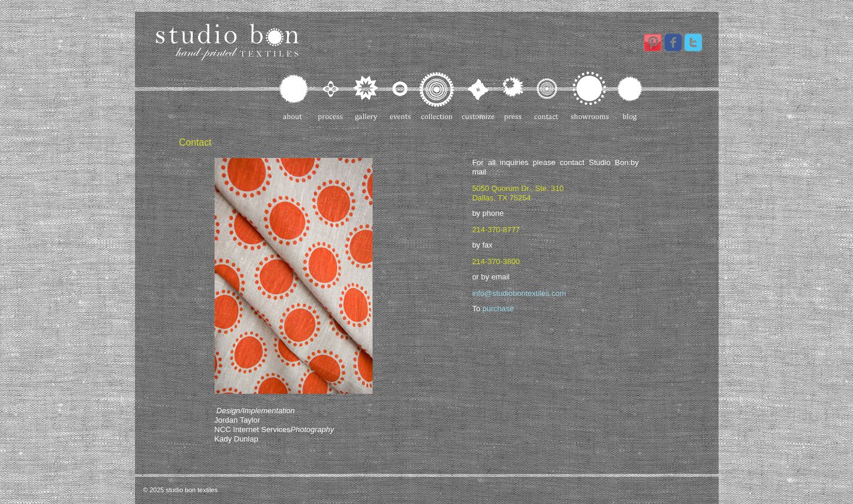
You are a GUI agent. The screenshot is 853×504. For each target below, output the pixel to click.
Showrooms (590, 96)
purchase (498, 309)
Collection (437, 96)
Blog (629, 96)
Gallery (367, 96)
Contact (547, 96)
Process (331, 96)
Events (400, 96)
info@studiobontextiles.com (519, 293)
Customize (479, 96)
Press (515, 96)
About (294, 96)
